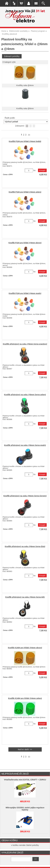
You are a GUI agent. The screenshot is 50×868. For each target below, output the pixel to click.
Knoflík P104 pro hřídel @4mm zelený (25, 192)
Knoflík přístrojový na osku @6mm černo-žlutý (25, 547)
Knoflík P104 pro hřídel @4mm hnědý (25, 141)
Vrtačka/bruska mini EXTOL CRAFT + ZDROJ (25, 780)
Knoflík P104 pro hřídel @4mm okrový (25, 243)
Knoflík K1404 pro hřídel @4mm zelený (25, 698)
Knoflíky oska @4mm (25, 85)
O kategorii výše (9, 62)
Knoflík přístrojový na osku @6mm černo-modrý (25, 445)
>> (29, 135)
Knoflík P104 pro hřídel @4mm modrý (25, 293)
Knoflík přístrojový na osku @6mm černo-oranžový (25, 344)
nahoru (46, 864)
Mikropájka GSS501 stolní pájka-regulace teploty (25, 809)
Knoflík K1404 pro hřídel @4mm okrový (25, 648)
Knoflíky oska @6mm (25, 109)
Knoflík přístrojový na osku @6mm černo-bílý (25, 597)
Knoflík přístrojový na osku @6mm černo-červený (25, 496)
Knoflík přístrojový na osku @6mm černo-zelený (25, 395)
